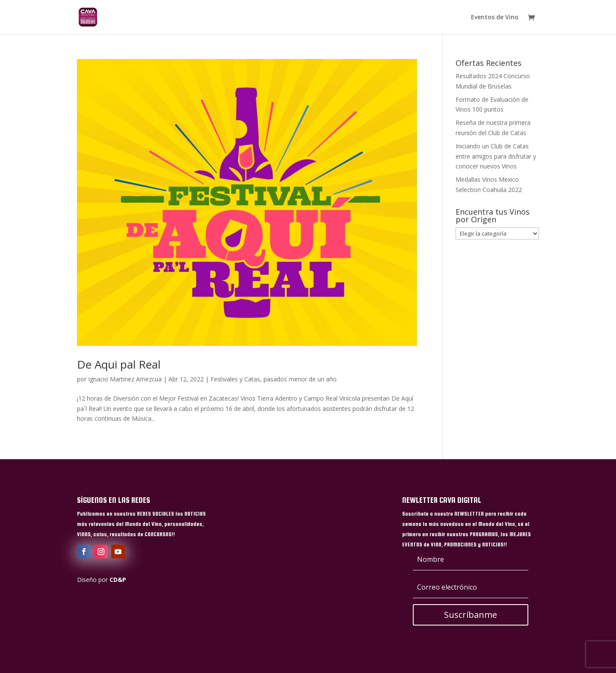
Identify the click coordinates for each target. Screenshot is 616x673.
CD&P (118, 580)
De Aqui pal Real (119, 364)
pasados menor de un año (300, 379)
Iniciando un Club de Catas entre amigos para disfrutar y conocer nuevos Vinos (496, 156)
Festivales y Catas (235, 379)
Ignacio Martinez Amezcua (125, 379)
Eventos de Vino (495, 18)
